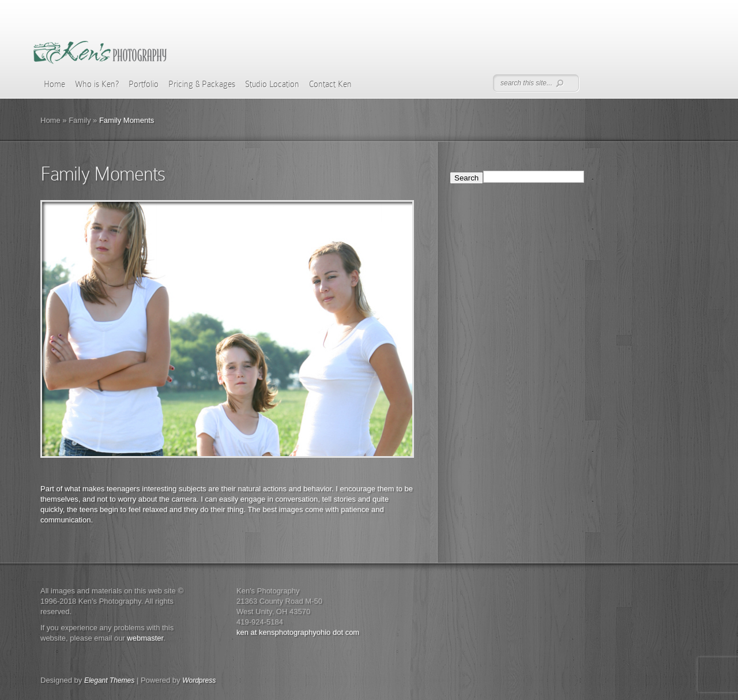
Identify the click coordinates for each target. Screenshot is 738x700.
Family (80, 120)
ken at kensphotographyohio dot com (298, 632)
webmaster (145, 638)
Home (54, 84)
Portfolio (144, 84)
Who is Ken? (97, 84)
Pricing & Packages (202, 84)
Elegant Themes (109, 680)
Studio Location (272, 84)
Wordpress (199, 680)
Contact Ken (330, 84)
